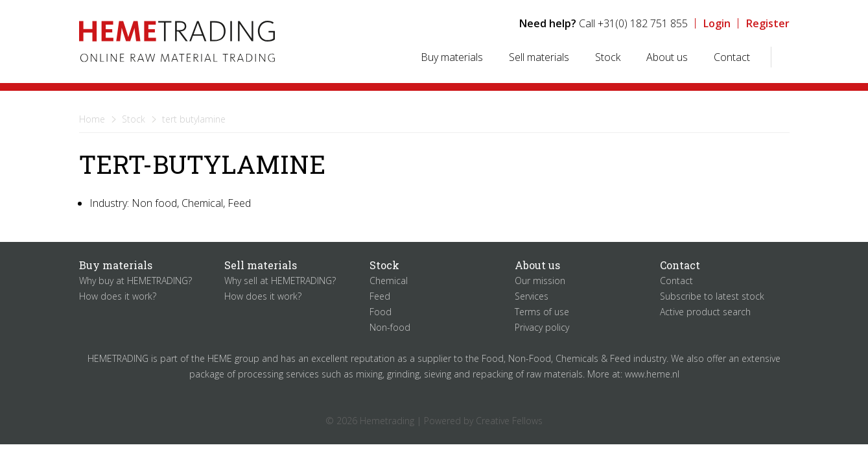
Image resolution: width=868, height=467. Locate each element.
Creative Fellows (509, 421)
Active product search (705, 312)
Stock (608, 57)
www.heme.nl (652, 374)
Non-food (390, 327)
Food (381, 312)
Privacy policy (542, 327)
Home (92, 119)
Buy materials (452, 57)
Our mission (540, 281)
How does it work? (118, 296)
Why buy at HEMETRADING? (135, 281)
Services (532, 296)
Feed (380, 296)
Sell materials (539, 57)
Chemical (389, 281)
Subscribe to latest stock (712, 296)
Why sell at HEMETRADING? (280, 281)
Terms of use (542, 312)
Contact (732, 57)
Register (768, 23)
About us (667, 57)
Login (717, 23)
